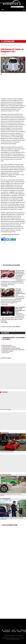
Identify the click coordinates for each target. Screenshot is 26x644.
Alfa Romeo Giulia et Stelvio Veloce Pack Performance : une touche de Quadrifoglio (20, 274)
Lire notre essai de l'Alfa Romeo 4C (10, 235)
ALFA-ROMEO (19, 45)
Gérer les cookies (19, 636)
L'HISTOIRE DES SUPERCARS (13, 451)
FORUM (19, 631)
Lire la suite (4, 286)
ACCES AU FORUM (6, 358)
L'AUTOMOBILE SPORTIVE (5, 45)
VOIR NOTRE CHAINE (5, 410)
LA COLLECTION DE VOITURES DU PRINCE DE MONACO (13, 494)
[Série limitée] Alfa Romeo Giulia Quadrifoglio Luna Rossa (20, 310)
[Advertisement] (13, 26)
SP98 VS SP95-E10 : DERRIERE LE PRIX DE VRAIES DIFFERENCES (13, 518)
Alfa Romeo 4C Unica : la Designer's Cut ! (12, 50)
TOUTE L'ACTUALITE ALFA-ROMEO (10, 327)
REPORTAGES (7, 631)
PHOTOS (14, 631)
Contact (6, 636)
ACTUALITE (7, 630)
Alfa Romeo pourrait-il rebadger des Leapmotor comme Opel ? (20, 292)
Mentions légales (11, 636)
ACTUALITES (13, 45)
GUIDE (13, 630)
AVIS (18, 630)
